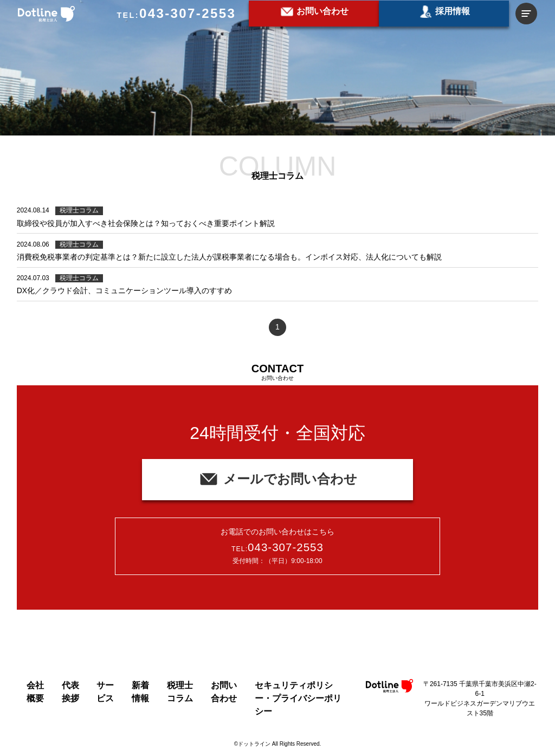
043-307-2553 (188, 13)
